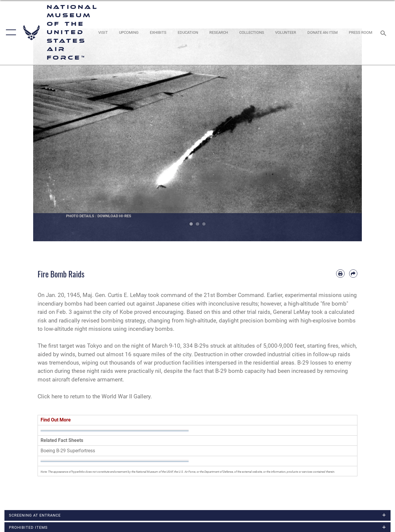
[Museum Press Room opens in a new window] (361, 32)
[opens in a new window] (103, 32)
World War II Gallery (126, 396)
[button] (10, 32)
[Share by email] (353, 274)
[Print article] (340, 274)
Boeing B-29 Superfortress (68, 451)
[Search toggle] (384, 33)
